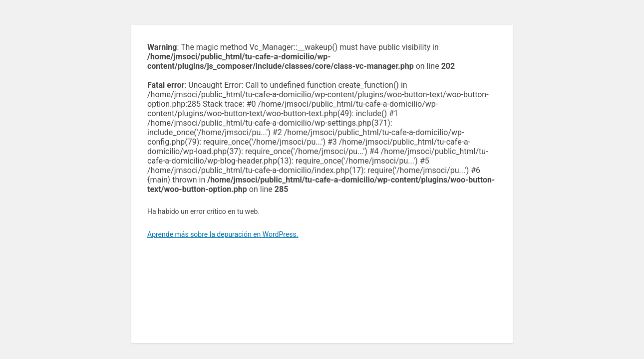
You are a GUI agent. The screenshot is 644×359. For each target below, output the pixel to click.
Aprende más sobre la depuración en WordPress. (223, 234)
